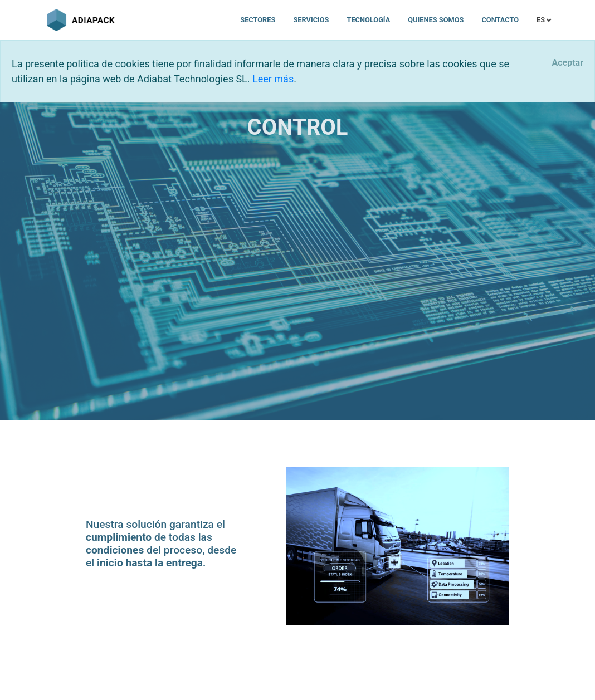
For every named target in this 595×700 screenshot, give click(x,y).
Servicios (311, 20)
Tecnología (368, 20)
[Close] (567, 63)
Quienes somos (436, 20)
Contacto (500, 20)
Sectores (258, 20)
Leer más (273, 79)
